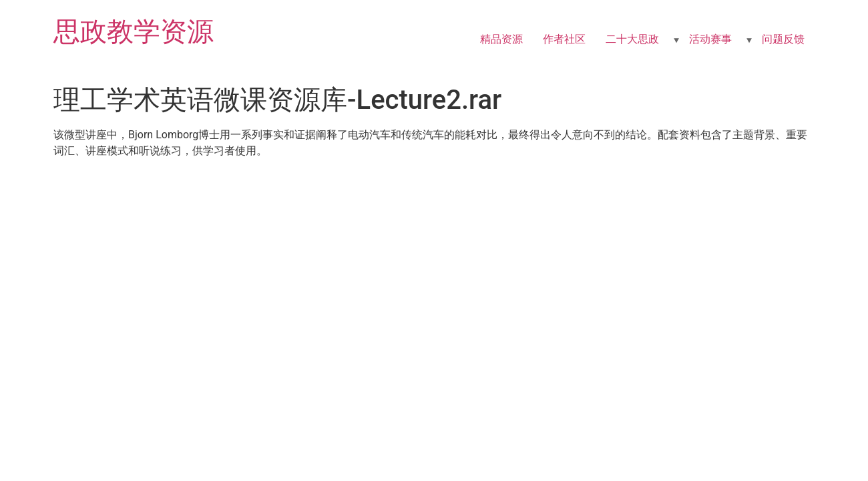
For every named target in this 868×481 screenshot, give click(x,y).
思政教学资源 (134, 32)
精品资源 (501, 39)
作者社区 (564, 39)
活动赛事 (710, 39)
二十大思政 (632, 39)
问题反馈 (783, 39)
